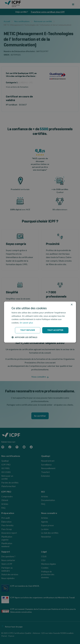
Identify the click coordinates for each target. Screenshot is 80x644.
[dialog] (40, 322)
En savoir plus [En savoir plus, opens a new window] (26, 323)
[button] (24, 337)
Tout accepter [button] (55, 330)
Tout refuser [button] (28, 330)
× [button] (72, 305)
